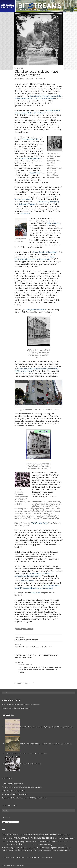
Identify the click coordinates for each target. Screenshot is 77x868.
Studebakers (25, 214)
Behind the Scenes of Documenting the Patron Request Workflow (22, 787)
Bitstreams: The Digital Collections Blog (13, 866)
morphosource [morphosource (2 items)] (27, 845)
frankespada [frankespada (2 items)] (5, 842)
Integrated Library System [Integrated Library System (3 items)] (48, 842)
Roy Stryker (35, 173)
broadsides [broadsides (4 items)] (41, 835)
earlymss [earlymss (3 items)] (66, 838)
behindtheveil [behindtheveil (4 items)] (32, 835)
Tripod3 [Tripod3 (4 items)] (39, 850)
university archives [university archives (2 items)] (47, 851)
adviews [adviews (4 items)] (16, 835)
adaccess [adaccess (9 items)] (8, 834)
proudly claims (36, 593)
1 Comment (41, 79)
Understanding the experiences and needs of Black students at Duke (26, 754)
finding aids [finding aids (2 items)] (71, 838)
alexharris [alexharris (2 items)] (21, 835)
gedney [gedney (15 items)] (20, 841)
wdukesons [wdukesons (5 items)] (65, 850)
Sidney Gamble (53, 223)
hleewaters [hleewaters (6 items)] (33, 841)
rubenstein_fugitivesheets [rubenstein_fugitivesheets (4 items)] (52, 848)
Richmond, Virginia (27, 204)
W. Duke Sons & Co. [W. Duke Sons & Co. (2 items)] (56, 851)
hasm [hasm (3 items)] (26, 842)
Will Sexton (31, 79)
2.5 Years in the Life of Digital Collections (15, 794)
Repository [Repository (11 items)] (8, 847)
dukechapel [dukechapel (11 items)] (8, 838)
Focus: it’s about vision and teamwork (38, 638)
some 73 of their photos (29, 158)
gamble (19, 629)
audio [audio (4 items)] (26, 835)
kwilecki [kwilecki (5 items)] (10, 845)
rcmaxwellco (28, 629)
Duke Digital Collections (22, 708)
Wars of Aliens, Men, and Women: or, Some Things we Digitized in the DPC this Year (46, 743)
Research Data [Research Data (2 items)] (17, 848)
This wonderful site (30, 139)
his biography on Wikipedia (36, 310)
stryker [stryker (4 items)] (24, 850)
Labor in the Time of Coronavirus (31, 764)
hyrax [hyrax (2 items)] (39, 842)
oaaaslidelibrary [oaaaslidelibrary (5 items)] (46, 845)
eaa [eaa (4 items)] (62, 838)
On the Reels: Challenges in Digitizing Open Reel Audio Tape (38, 645)
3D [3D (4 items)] (3, 835)
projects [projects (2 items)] (66, 845)
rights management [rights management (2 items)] (26, 848)
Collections (19, 68)
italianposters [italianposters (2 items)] (59, 842)
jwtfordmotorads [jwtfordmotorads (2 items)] (67, 842)
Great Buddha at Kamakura (45, 252)
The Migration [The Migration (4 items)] (32, 850)
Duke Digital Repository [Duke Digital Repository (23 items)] (45, 838)
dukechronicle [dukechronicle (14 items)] (22, 838)
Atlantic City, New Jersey (49, 202)
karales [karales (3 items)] (4, 845)
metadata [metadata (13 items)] (18, 844)
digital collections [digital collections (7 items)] (52, 834)
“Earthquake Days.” (40, 523)
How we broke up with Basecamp (12, 783)
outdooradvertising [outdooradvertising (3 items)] (58, 845)
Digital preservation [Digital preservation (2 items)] (65, 835)
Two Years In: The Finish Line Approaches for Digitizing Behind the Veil (24, 798)
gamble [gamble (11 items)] (12, 841)
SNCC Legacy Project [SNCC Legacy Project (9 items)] (12, 850)
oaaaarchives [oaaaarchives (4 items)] (35, 845)
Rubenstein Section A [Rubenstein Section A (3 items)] (37, 848)
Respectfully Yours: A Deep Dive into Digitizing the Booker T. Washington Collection (46, 727)
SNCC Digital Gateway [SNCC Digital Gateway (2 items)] (66, 848)
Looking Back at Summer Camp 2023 (13, 791)
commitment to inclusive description (27, 857)
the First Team (27, 581)
